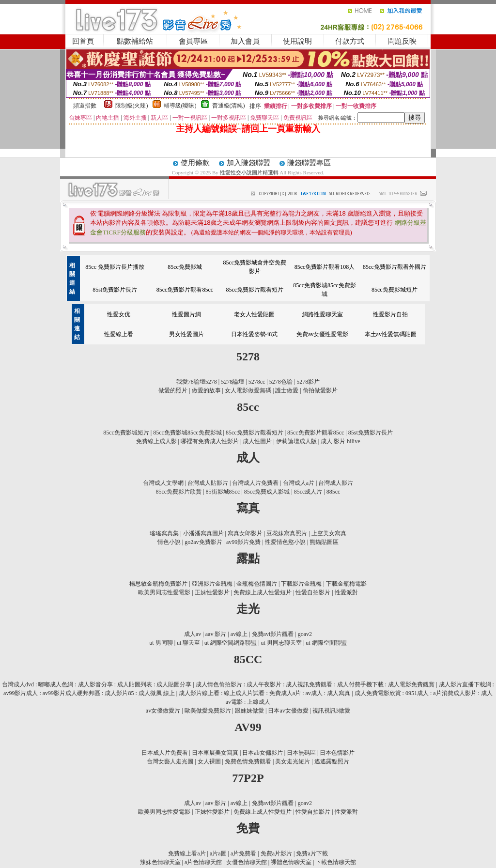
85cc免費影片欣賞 (179, 492)
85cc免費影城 (185, 267)
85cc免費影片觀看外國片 (395, 267)
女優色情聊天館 (247, 862)
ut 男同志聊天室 (281, 643)
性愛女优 (119, 314)
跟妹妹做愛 (249, 711)
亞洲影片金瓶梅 (212, 584)
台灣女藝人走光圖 (170, 761)
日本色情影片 (337, 753)
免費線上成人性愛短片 (263, 592)
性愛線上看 (119, 334)
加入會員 (245, 41)
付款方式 (350, 41)
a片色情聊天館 (203, 862)
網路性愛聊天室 (323, 314)
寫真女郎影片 (245, 533)
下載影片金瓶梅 (301, 584)
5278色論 (281, 382)
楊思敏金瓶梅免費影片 (158, 584)
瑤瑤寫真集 (164, 533)
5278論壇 (232, 382)
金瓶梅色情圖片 (257, 584)
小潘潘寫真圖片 (203, 533)
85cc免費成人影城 (267, 492)
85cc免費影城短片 (395, 290)
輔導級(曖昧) (180, 106)
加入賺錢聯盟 (248, 163)
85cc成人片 (308, 492)
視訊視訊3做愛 (331, 711)
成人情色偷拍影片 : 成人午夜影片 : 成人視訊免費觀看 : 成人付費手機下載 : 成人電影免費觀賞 (315, 684)
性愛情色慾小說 (285, 542)
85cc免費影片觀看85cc (185, 290)
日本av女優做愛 (288, 711)
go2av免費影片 (203, 542)
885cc (333, 492)
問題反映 (402, 41)
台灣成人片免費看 (255, 483)
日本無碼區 (301, 753)
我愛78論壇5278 (197, 382)
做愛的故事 (206, 390)
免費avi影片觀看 (273, 634)
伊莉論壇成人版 (296, 441)
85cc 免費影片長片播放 (115, 267)
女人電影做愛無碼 (248, 390)
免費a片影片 (276, 853)
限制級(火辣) (132, 106)
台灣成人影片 (336, 483)
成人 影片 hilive (340, 441)
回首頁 (83, 41)
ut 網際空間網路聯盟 (231, 643)
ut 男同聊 (161, 643)
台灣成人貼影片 (208, 483)
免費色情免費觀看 (248, 761)
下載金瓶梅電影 (346, 584)
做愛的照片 (173, 390)
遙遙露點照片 (332, 761)
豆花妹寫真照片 (287, 533)
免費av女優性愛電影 (322, 334)
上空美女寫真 (329, 533)
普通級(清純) (229, 106)
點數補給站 (135, 41)
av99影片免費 (243, 542)
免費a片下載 (312, 853)
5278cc (257, 382)
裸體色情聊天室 (291, 862)
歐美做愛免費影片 (208, 711)
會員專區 (193, 41)
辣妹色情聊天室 (160, 862)
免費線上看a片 (187, 853)
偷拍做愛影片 (320, 390)
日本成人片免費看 (165, 753)
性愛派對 (346, 592)
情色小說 (169, 542)
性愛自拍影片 (313, 592)
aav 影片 (216, 634)
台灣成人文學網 (163, 483)
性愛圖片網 (186, 314)
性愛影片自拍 (390, 314)
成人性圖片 (257, 441)
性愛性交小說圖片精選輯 (250, 172)
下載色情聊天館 (336, 862)
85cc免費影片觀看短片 (255, 290)
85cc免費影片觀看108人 (325, 267)
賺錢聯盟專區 (309, 163)
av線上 (239, 634)
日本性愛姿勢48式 (254, 334)
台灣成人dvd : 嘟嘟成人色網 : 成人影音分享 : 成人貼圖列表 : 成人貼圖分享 (97, 684)
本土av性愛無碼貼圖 (391, 334)
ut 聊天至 (188, 643)
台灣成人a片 (299, 483)
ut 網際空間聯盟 (326, 643)
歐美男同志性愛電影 (164, 592)
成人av (193, 634)
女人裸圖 (209, 761)
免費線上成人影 (156, 441)
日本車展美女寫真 (215, 753)
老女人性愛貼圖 (254, 314)
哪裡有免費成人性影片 (210, 441)
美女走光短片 (293, 761)
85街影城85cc (223, 492)
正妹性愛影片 (212, 592)
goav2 (305, 634)
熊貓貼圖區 (324, 542)
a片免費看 (243, 853)
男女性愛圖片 (186, 334)
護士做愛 (287, 390)
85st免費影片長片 (115, 290)
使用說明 (297, 41)
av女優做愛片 (163, 711)
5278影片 (308, 382)
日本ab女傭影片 (262, 753)
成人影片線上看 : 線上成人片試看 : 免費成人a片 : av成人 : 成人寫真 (264, 693)
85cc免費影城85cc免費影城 (187, 433)
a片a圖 (218, 853)
